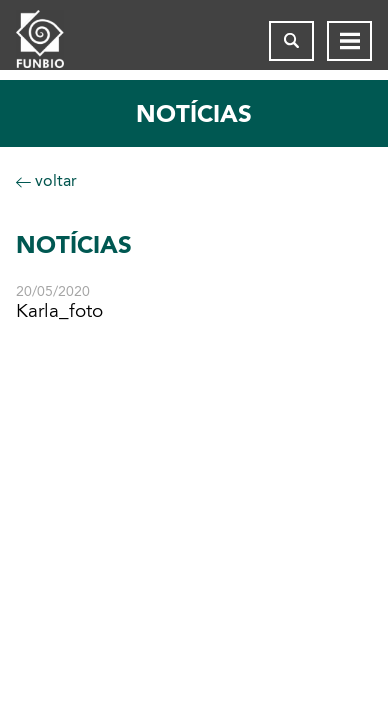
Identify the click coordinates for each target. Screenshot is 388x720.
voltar (46, 180)
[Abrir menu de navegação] (349, 41)
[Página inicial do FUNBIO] (56, 41)
